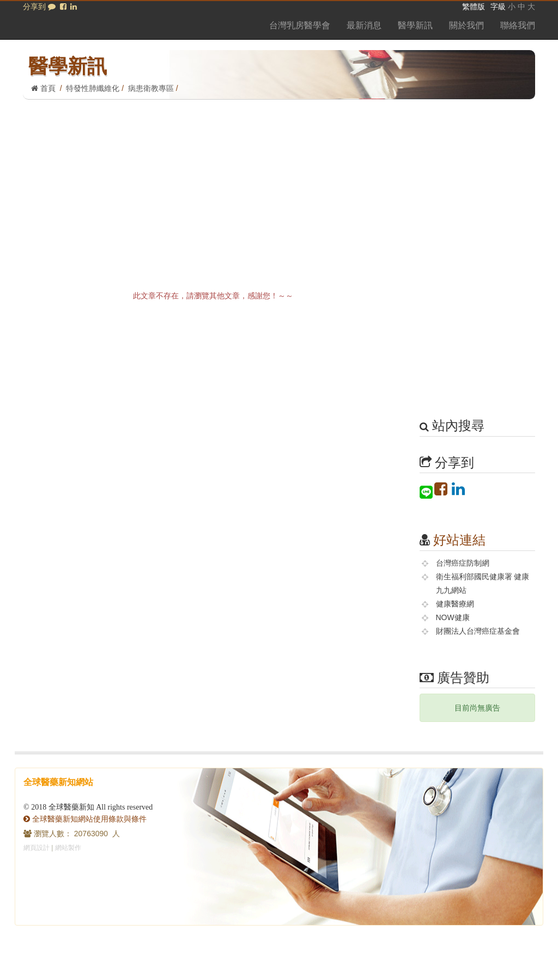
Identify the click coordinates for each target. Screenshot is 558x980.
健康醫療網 (455, 604)
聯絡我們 (518, 25)
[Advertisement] (279, 181)
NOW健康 (453, 617)
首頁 (43, 88)
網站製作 (68, 848)
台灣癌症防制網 (463, 563)
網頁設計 (37, 848)
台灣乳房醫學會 (300, 25)
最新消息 (364, 25)
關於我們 (466, 25)
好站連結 (459, 540)
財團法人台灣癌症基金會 (478, 631)
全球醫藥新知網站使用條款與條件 (85, 819)
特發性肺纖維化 (93, 88)
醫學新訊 (415, 25)
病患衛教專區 (151, 88)
